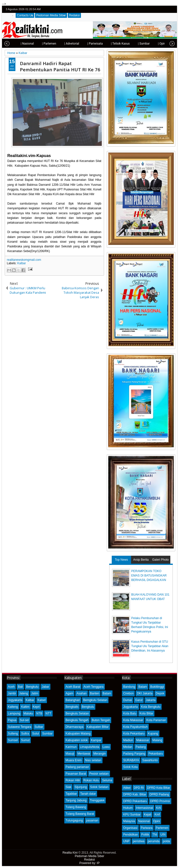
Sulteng (13, 734)
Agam (69, 693)
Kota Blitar (146, 713)
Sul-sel (24, 720)
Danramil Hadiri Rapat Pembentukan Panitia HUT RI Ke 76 (60, 66)
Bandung (129, 687)
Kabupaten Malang (78, 734)
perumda (154, 841)
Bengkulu (32, 687)
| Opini (151, 44)
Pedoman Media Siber (51, 15)
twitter (153, 9)
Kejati (147, 815)
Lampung (14, 713)
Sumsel (13, 740)
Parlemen (162, 828)
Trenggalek (97, 800)
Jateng (24, 693)
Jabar (45, 687)
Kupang (153, 734)
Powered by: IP (89, 863)
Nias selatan (93, 760)
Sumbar (47, 734)
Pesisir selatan (99, 774)
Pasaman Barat (76, 774)
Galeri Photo (161, 560)
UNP (126, 841)
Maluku (28, 713)
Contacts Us (25, 15)
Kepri (36, 707)
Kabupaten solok (77, 740)
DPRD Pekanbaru (135, 801)
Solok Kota (130, 767)
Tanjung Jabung (76, 800)
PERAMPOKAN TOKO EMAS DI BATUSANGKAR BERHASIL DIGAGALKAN (149, 576)
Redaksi (74, 15)
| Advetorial (61, 44)
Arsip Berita (141, 560)
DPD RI (139, 788)
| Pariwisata (84, 44)
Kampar (96, 740)
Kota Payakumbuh (135, 727)
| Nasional (16, 44)
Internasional (144, 808)
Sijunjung (81, 787)
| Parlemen (38, 44)
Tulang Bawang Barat (80, 814)
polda (166, 841)
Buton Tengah (101, 720)
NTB (39, 713)
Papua (12, 720)
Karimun (71, 747)
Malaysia (129, 821)
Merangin (100, 754)
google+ (166, 9)
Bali (20, 687)
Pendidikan (130, 835)
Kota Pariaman (156, 720)
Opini (156, 821)
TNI (155, 835)
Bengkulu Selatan (77, 713)
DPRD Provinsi (160, 801)
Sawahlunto (150, 760)
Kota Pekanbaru (134, 734)
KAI (159, 808)
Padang (141, 747)
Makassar (143, 740)
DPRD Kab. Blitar (135, 794)
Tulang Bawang (76, 807)
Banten (95, 693)
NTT (48, 713)
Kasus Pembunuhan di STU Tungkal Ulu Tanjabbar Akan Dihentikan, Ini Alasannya (150, 646)
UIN (163, 835)
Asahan (82, 693)
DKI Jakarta (145, 693)
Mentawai (84, 754)
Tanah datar (88, 794)
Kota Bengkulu (151, 707)
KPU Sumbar (132, 815)
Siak (68, 787)
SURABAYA (131, 760)
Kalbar (22, 263)
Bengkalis (72, 707)
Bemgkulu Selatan (95, 700)
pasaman (92, 820)
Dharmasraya (74, 727)
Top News (122, 560)
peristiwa (139, 841)
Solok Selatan (99, 787)
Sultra (25, 734)
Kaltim (25, 707)
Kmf (157, 815)
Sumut (25, 740)
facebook (159, 9)
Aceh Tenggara (93, 687)
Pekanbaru (156, 754)
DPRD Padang (159, 794)
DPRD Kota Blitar (159, 788)
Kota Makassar (133, 720)
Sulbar (39, 727)
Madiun (128, 740)
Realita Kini (70, 853)
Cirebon (128, 693)
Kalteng (13, 707)
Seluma (107, 780)
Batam (107, 693)
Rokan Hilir (73, 780)
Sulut (36, 734)
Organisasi (130, 828)
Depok (160, 693)
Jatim (35, 693)
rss (172, 9)
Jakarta (151, 700)
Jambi (12, 693)
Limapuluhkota (90, 747)
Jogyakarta (15, 700)
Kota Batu (130, 713)
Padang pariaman (77, 767)
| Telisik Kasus (109, 44)
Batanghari (73, 700)
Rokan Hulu (91, 780)
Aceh (11, 687)
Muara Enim (74, 760)
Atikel (127, 788)
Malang (157, 740)
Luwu (106, 747)
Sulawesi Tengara (20, 727)
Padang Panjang (134, 754)
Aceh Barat (73, 687)
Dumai (127, 700)
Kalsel (42, 700)
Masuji (70, 754)
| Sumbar (133, 44)
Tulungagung (74, 820)
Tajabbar (71, 794)
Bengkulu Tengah (77, 720)
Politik (145, 835)
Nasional (144, 821)
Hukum (128, 808)
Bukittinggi (157, 687)
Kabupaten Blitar (98, 727)
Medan (128, 747)
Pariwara (147, 828)
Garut (139, 700)
